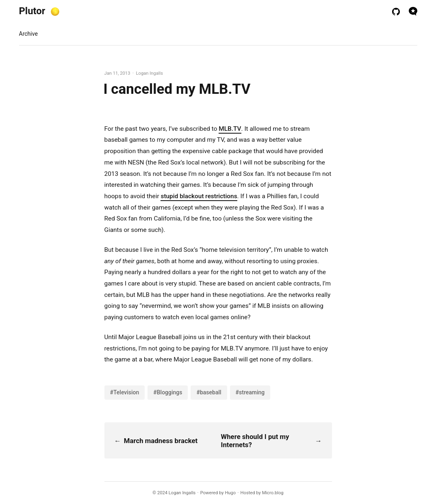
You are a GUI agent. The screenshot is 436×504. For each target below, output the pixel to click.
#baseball (209, 392)
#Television (125, 392)
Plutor (32, 11)
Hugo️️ (230, 493)
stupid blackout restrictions (199, 196)
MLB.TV (230, 129)
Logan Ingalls (182, 493)
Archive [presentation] (28, 34)
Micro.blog (273, 493)
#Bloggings (168, 392)
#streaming (250, 392)
